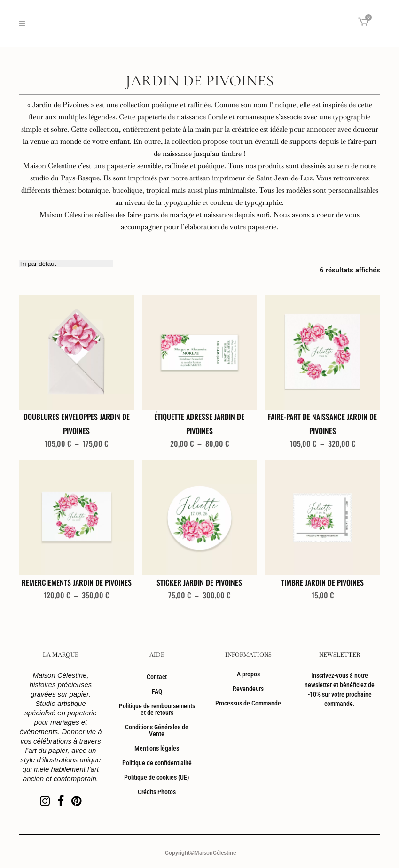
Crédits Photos (157, 792)
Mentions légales (157, 748)
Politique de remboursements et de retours (157, 709)
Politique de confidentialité (157, 763)
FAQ (157, 691)
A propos (248, 674)
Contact (157, 677)
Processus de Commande (248, 703)
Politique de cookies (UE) (157, 777)
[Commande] (66, 264)
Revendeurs (248, 689)
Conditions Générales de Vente (157, 730)
